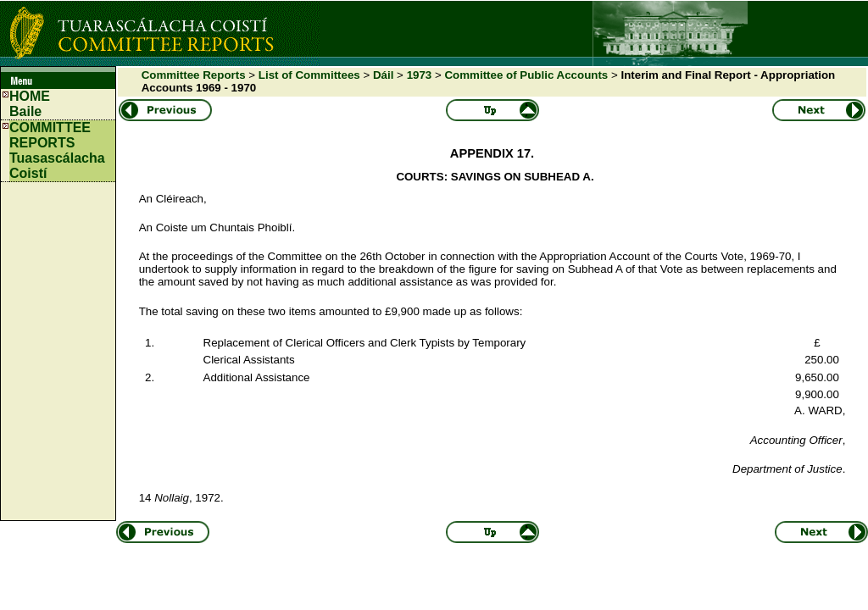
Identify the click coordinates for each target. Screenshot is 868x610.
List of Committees (309, 75)
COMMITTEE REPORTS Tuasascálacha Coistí (57, 150)
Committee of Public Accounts (526, 75)
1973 (420, 75)
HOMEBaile (30, 104)
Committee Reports (194, 75)
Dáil (383, 75)
